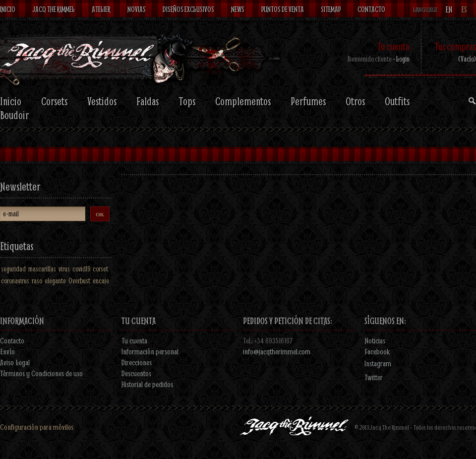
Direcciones (137, 362)
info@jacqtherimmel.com (277, 351)
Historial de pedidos (147, 384)
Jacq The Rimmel (54, 9)
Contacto (12, 340)
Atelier (101, 9)
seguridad (13, 269)
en (449, 10)
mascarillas (42, 269)
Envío (7, 351)
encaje (101, 281)
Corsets (54, 101)
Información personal (150, 351)
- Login (401, 59)
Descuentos (136, 373)
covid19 (81, 269)
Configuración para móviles (37, 427)
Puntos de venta (283, 9)
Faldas (148, 101)
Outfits (397, 101)
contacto (371, 9)
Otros (355, 101)
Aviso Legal (15, 362)
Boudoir (14, 115)
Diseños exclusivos (188, 9)
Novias (137, 9)
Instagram (378, 363)
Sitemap (331, 9)
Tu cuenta (393, 46)
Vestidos (102, 101)
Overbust (79, 281)
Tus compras (455, 46)
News (238, 9)
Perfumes (308, 101)
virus (64, 269)
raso (37, 281)
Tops (187, 101)
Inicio (8, 9)
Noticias (375, 340)
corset (100, 269)
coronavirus (15, 281)
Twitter (374, 377)
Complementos (243, 101)
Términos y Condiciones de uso (41, 373)
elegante (55, 281)
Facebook (377, 351)
